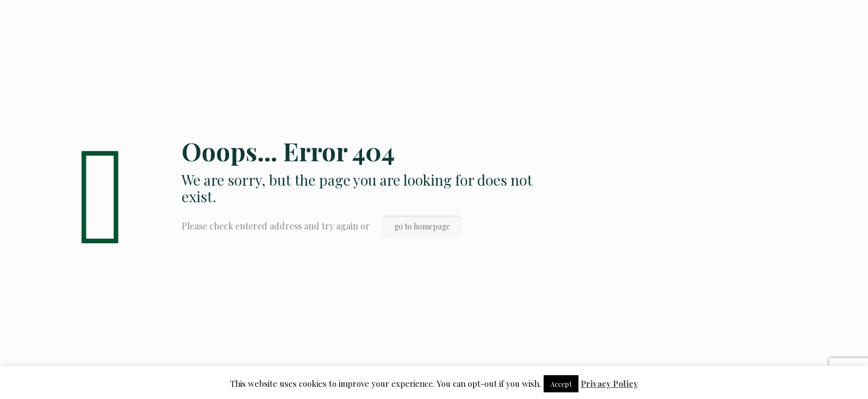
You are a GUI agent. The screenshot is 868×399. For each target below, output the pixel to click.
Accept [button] (561, 384)
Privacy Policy (609, 383)
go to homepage (422, 226)
